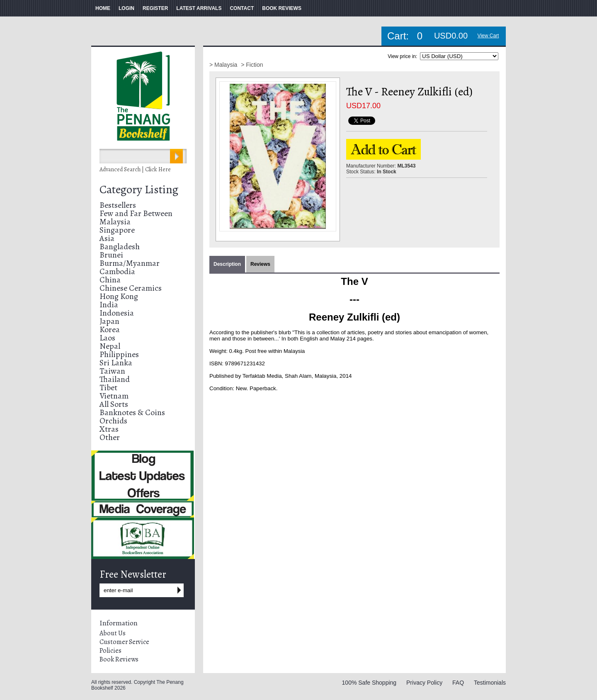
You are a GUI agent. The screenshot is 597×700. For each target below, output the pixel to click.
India (109, 305)
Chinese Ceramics (131, 288)
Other (110, 437)
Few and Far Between (136, 213)
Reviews (260, 264)
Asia (107, 238)
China (110, 280)
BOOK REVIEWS (282, 8)
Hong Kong (119, 296)
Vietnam (114, 396)
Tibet (108, 388)
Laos (107, 338)
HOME (103, 8)
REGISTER (155, 8)
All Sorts (114, 404)
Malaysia (115, 222)
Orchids (113, 421)
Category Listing (139, 190)
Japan (109, 321)
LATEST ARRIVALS (199, 8)
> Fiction (252, 65)
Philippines (119, 354)
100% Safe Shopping (369, 683)
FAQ (458, 683)
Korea (110, 329)
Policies (110, 651)
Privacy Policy (424, 683)
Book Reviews (119, 659)
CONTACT (242, 8)
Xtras (109, 429)
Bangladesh (120, 247)
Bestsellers (118, 205)
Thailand (115, 379)
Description (227, 264)
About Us (113, 633)
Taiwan (112, 371)
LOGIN (126, 8)
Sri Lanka (116, 363)
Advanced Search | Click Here (135, 169)
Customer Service (124, 642)
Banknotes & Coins (132, 412)
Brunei (111, 255)
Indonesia (117, 313)
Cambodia (117, 271)
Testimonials (490, 683)
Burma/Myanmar (130, 263)
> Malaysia (224, 65)
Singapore (117, 230)
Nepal (110, 346)
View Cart (488, 36)
